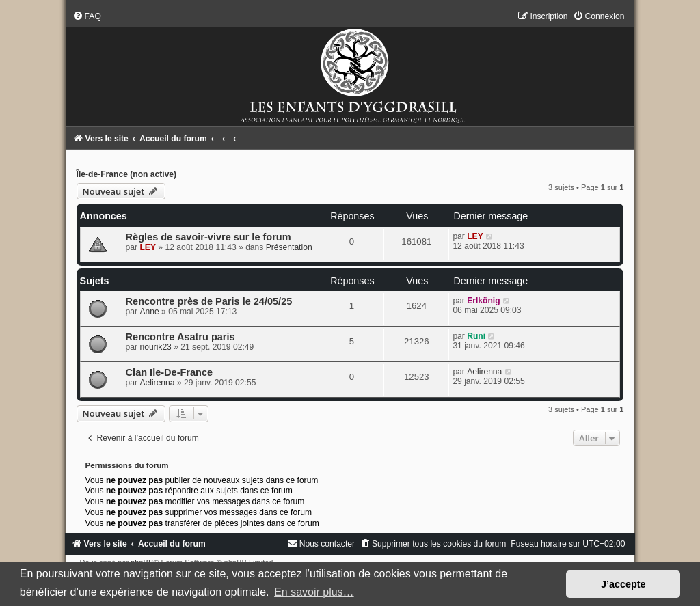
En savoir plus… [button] (314, 592)
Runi (476, 336)
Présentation (289, 247)
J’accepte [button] (623, 584)
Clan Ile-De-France (169, 372)
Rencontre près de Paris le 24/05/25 (209, 301)
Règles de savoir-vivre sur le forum (208, 237)
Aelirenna (157, 383)
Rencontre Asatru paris (180, 337)
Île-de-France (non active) (127, 174)
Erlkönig (483, 301)
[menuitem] (87, 16)
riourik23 (155, 347)
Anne (149, 312)
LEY (148, 247)
